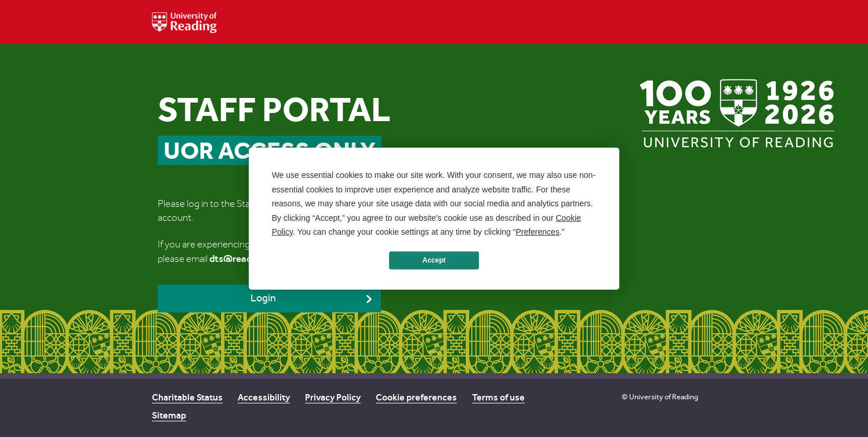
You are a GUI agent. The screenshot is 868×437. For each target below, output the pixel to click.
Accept (434, 260)
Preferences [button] (537, 232)
